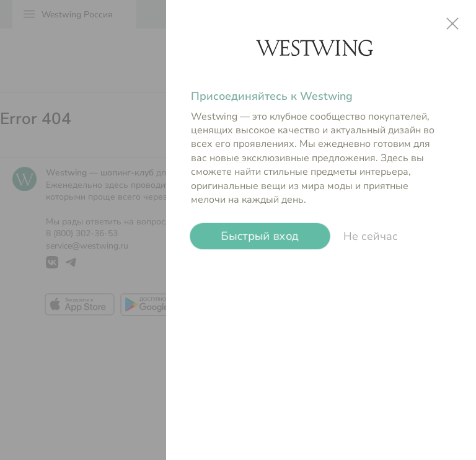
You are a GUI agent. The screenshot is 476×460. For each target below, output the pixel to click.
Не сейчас (371, 236)
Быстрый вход (260, 236)
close (452, 24)
